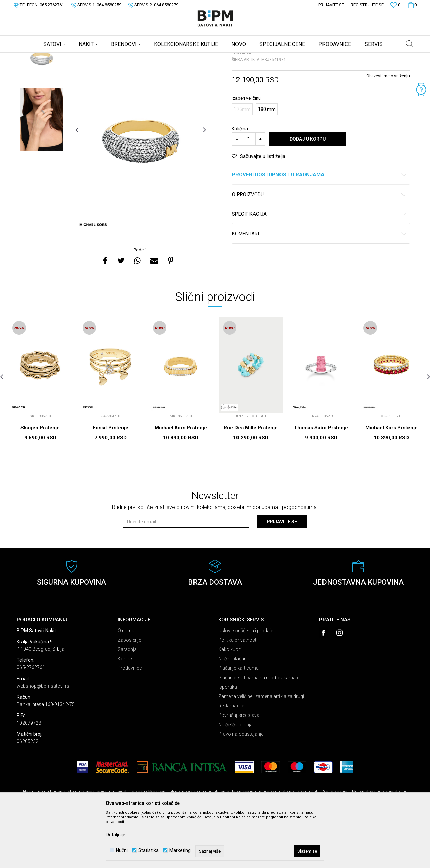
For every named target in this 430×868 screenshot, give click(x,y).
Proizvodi (65, 57)
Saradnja (127, 702)
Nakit (83, 57)
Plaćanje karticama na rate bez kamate (259, 730)
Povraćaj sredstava (239, 768)
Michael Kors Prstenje (181, 480)
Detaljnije (116, 835)
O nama (126, 683)
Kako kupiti (230, 702)
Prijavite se (282, 574)
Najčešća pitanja (235, 777)
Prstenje (100, 57)
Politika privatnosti (238, 693)
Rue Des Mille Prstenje (251, 480)
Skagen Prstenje (40, 480)
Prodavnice (130, 721)
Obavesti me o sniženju (388, 129)
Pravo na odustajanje (241, 787)
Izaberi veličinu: (247, 151)
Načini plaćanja (234, 711)
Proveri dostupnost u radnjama (320, 228)
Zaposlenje (129, 693)
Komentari (320, 287)
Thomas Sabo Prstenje (321, 480)
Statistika (148, 850)
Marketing (180, 850)
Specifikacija (320, 267)
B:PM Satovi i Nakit (34, 57)
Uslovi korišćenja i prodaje (246, 683)
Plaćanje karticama (239, 721)
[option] (42, 108)
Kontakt (126, 711)
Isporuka (228, 740)
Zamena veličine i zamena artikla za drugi (261, 749)
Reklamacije (231, 758)
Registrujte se (367, 5)
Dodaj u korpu (308, 192)
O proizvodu (320, 247)
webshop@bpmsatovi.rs (43, 739)
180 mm (267, 162)
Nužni (122, 850)
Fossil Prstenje (111, 480)
